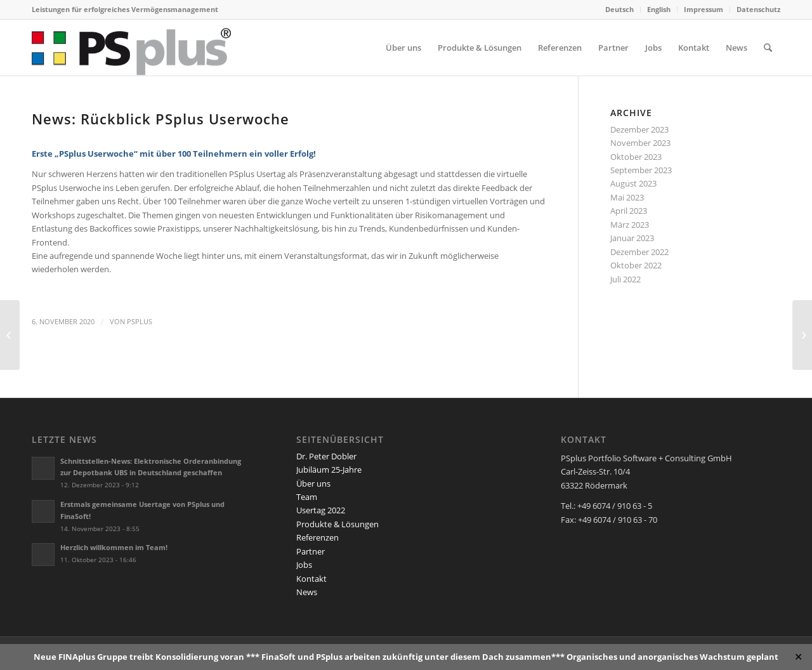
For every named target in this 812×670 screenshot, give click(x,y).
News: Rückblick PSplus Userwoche (160, 119)
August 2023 (633, 183)
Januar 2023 (632, 238)
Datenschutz (758, 9)
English (659, 9)
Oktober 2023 (636, 157)
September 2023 (641, 170)
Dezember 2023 (639, 129)
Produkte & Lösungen (337, 524)
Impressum (704, 9)
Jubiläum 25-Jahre (329, 470)
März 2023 (630, 225)
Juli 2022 (625, 279)
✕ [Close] (798, 657)
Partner (311, 551)
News (307, 592)
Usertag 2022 (321, 510)
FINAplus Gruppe (93, 657)
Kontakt (311, 579)
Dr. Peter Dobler (326, 456)
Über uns (313, 483)
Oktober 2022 (636, 265)
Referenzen (318, 537)
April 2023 (629, 211)
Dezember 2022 (639, 252)
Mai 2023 (627, 197)
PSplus (140, 322)
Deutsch (619, 9)
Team (307, 497)
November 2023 (640, 143)
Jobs (304, 565)
